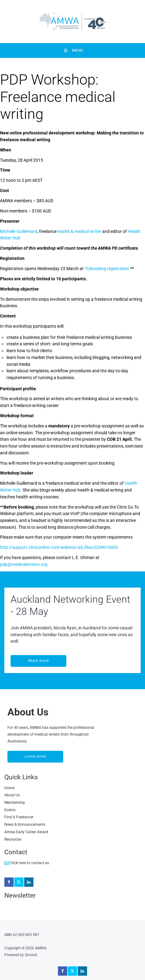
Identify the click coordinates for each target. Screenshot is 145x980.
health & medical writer (79, 231)
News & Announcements (25, 825)
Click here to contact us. (27, 863)
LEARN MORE (19, 754)
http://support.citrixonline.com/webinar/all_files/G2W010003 (59, 547)
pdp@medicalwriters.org (24, 564)
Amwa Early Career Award (26, 832)
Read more (21, 658)
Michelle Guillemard (19, 231)
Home (9, 788)
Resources (13, 839)
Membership (15, 803)
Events (10, 810)
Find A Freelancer (19, 817)
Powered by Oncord (21, 955)
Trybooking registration (107, 269)
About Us (12, 795)
